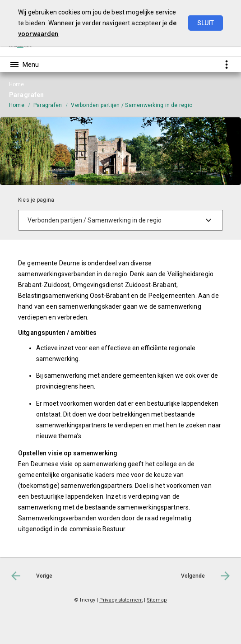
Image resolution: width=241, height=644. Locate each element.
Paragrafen (48, 105)
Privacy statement (121, 600)
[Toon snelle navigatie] (226, 64)
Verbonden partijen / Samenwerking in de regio (132, 105)
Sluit (206, 23)
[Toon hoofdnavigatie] (24, 65)
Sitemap (157, 600)
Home (17, 105)
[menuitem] (21, 105)
